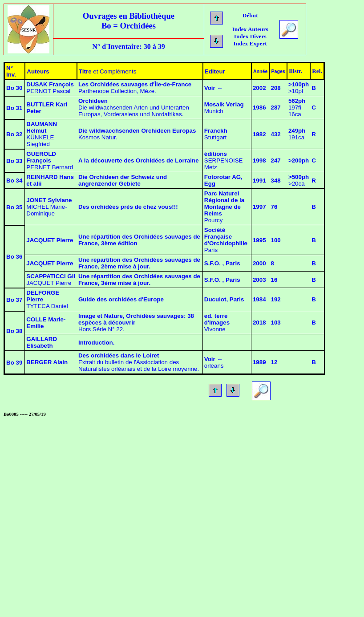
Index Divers (250, 36)
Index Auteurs (250, 29)
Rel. (317, 71)
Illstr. (295, 71)
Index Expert (250, 43)
